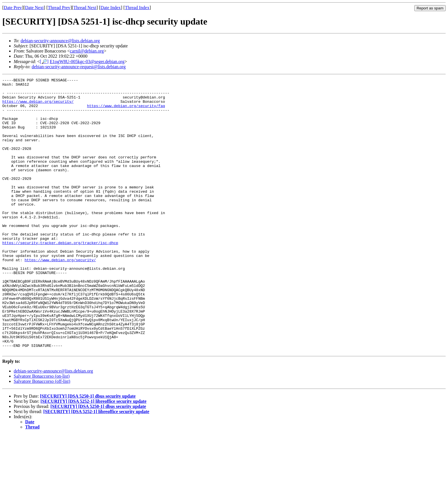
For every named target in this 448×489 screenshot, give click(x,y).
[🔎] (44, 62)
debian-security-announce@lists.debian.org (60, 41)
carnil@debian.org (87, 51)
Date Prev (13, 8)
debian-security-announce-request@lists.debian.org (79, 67)
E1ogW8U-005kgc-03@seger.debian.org (87, 62)
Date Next (34, 8)
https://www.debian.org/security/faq (126, 112)
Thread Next (85, 8)
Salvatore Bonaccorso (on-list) (42, 431)
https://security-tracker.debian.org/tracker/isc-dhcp (60, 276)
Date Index (111, 8)
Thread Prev (59, 8)
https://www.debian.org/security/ (38, 106)
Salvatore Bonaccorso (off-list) (42, 436)
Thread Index (137, 8)
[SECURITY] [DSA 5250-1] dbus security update (88, 451)
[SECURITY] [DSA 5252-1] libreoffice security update (94, 456)
